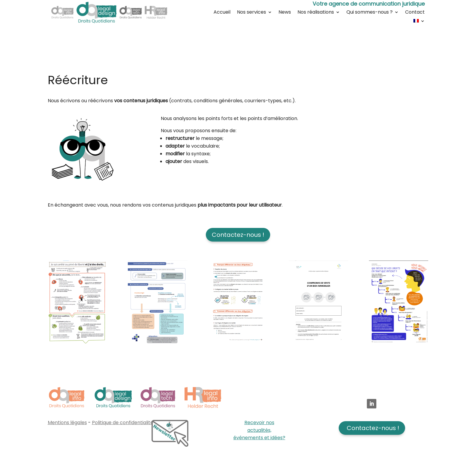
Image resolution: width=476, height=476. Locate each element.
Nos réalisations (316, 13)
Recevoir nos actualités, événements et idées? (259, 430)
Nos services (251, 13)
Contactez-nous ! (238, 235)
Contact (415, 13)
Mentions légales (67, 423)
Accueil (222, 13)
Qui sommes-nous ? (370, 13)
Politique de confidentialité (123, 423)
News (285, 13)
